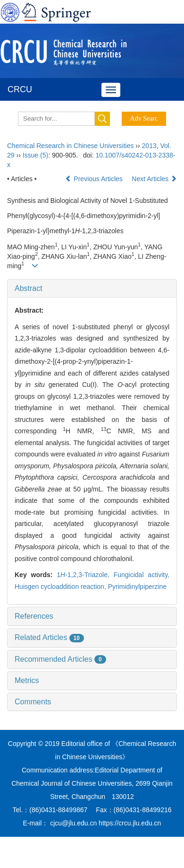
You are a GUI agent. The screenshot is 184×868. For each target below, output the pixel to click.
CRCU (20, 89)
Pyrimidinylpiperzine (138, 587)
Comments (33, 702)
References (34, 616)
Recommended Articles (60, 659)
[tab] (92, 289)
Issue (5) (35, 155)
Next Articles (154, 179)
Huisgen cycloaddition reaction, (61, 587)
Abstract (29, 288)
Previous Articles (95, 179)
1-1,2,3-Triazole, (85, 575)
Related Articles (49, 637)
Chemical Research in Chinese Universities (70, 146)
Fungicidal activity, (142, 575)
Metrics (27, 680)
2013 (149, 146)
